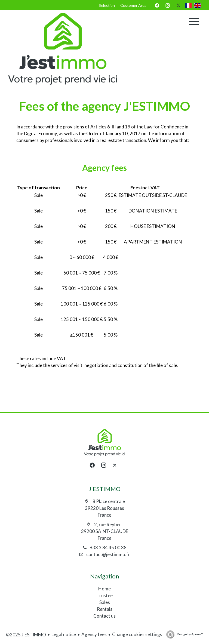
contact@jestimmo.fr (108, 554)
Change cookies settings (137, 634)
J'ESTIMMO (104, 489)
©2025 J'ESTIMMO (26, 635)
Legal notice (64, 634)
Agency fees (94, 634)
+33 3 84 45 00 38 (108, 548)
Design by (190, 634)
